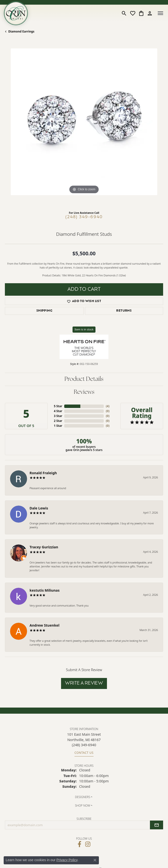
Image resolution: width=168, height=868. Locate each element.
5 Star (58, 406)
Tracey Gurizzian (44, 547)
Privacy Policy (67, 860)
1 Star (58, 426)
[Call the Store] (84, 745)
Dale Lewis (39, 508)
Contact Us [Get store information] (84, 753)
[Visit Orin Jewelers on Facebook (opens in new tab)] (79, 844)
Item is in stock (84, 329)
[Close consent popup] (95, 860)
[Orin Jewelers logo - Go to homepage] (16, 13)
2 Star (58, 421)
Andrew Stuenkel (44, 625)
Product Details (84, 379)
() (108, 406)
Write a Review (84, 683)
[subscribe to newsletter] (157, 825)
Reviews (84, 392)
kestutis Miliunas (45, 590)
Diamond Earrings (21, 31)
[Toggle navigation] (160, 13)
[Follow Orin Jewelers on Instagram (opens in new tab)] (88, 844)
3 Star (58, 416)
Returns (124, 311)
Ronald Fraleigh (43, 473)
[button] (124, 13)
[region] (84, 128)
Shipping (44, 311)
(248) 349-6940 (84, 217)
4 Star (58, 411)
